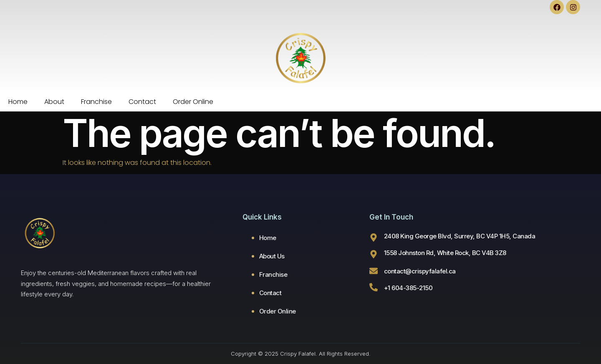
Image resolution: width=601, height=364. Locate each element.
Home (18, 102)
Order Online (193, 102)
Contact (142, 102)
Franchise (96, 102)
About (54, 102)
